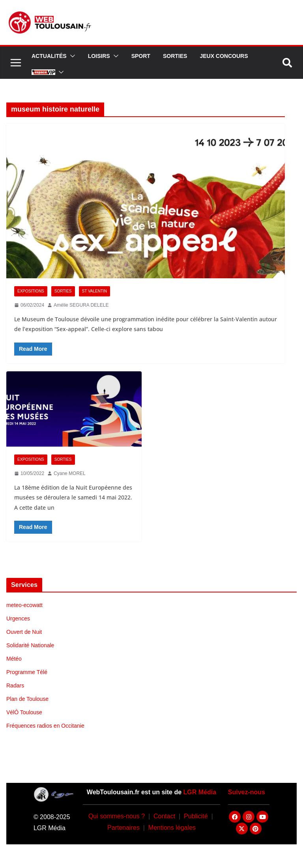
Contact (164, 816)
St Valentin (95, 291)
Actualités (49, 56)
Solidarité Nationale (30, 645)
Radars (15, 685)
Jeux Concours (224, 56)
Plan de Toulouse (27, 699)
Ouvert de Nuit (24, 632)
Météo (14, 659)
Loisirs (99, 56)
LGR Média (200, 792)
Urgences (18, 618)
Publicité (196, 816)
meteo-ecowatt (24, 605)
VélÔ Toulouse (24, 712)
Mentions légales (172, 828)
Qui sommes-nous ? (117, 816)
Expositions (31, 291)
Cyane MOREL (70, 473)
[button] (71, 56)
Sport (141, 56)
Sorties (175, 56)
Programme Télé (27, 672)
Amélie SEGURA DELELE (81, 305)
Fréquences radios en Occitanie (45, 726)
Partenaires (123, 828)
